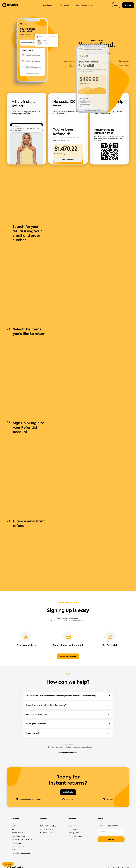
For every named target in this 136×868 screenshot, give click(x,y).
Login (116, 5)
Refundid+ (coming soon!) (21, 846)
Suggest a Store (88, 5)
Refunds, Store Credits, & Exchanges (24, 840)
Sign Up (128, 5)
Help (77, 5)
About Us (72, 826)
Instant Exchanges (18, 836)
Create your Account (68, 656)
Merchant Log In (46, 833)
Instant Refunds (17, 833)
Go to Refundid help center (68, 753)
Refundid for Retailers (48, 826)
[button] (49, 5)
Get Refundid (68, 792)
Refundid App (16, 843)
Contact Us (73, 829)
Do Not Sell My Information (21, 853)
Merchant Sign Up (47, 829)
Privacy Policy (74, 833)
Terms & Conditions (76, 836)
